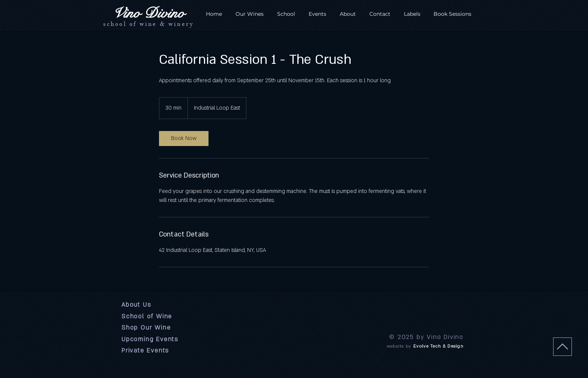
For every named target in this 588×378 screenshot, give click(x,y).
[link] (184, 139)
